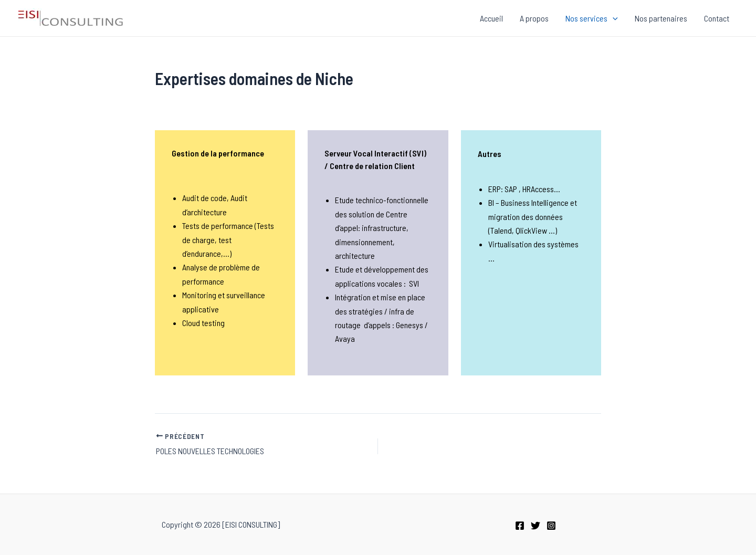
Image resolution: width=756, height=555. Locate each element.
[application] (613, 18)
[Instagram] (551, 526)
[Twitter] (535, 526)
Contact (717, 18)
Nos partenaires (661, 18)
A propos (534, 18)
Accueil (491, 18)
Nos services (592, 18)
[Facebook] (520, 526)
